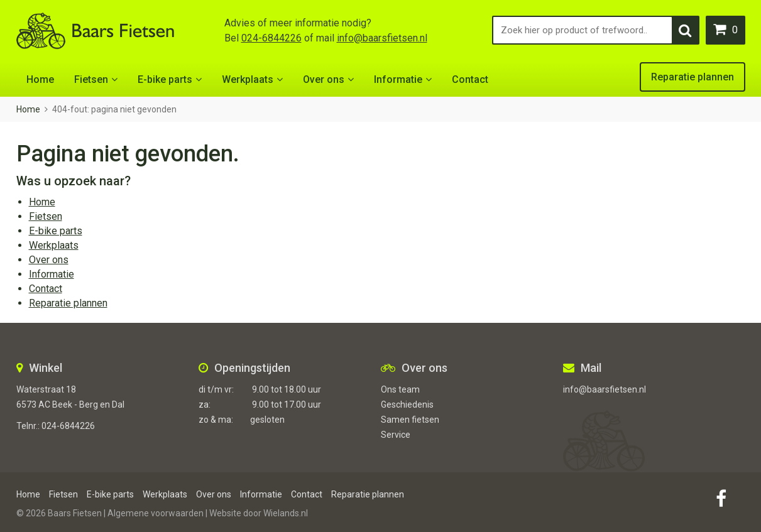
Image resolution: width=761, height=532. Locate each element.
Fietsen (91, 79)
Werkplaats (248, 79)
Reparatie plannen (693, 77)
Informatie (398, 79)
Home (40, 79)
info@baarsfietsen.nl (382, 38)
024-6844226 (271, 38)
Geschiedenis (407, 404)
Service (396, 435)
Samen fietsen (410, 420)
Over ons (324, 79)
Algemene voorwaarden (156, 513)
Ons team (400, 389)
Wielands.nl (286, 513)
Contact (470, 79)
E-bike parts (165, 79)
